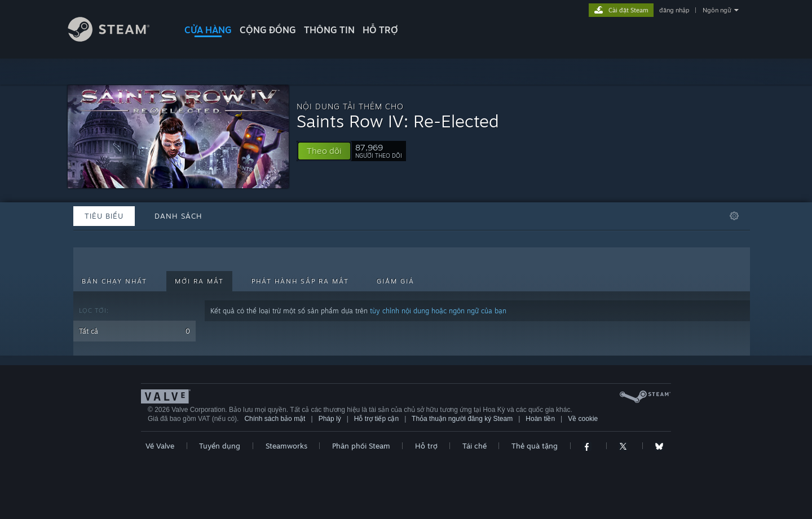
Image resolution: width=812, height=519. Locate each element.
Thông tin (329, 30)
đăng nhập (674, 10)
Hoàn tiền (540, 419)
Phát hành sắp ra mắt (300, 281)
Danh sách (178, 216)
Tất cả (134, 331)
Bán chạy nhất (114, 281)
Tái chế (475, 446)
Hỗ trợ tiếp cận (376, 419)
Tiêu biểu (104, 216)
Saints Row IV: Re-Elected (398, 121)
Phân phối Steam (361, 446)
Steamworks (286, 446)
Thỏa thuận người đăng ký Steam (462, 419)
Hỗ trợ (426, 446)
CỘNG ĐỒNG (268, 30)
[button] (324, 151)
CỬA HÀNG (208, 30)
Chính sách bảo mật (275, 419)
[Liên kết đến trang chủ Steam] (117, 39)
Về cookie (583, 419)
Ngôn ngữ (717, 10)
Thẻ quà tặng (535, 446)
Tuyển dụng (220, 446)
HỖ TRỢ (380, 30)
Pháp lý (330, 419)
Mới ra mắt (199, 281)
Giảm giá (396, 281)
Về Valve (160, 446)
